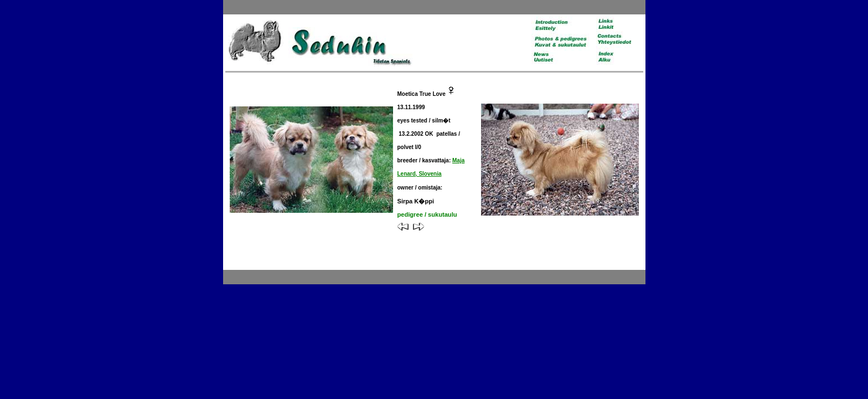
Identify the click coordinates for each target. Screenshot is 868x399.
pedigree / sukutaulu (427, 214)
